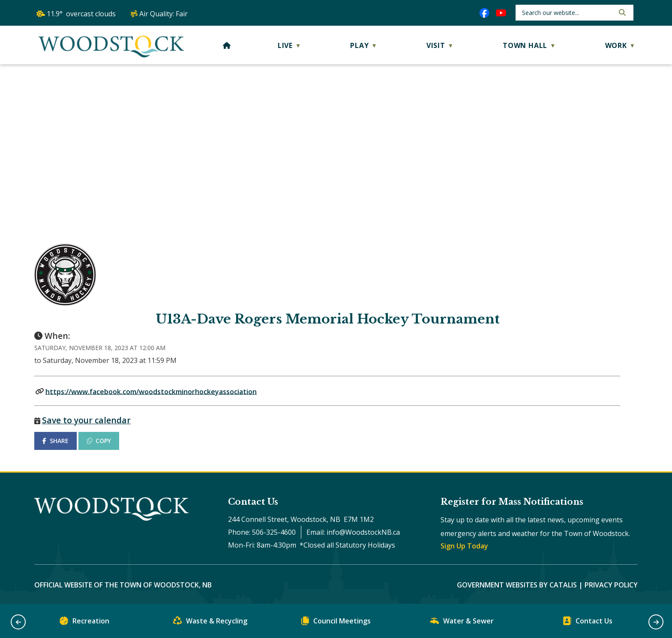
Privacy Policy (611, 585)
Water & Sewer (462, 623)
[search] (567, 13)
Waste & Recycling (210, 623)
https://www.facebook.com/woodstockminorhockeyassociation (151, 391)
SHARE (55, 441)
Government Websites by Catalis (517, 585)
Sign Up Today (464, 546)
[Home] (227, 45)
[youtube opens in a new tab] (501, 13)
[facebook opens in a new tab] (484, 13)
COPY (99, 441)
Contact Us (588, 623)
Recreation (84, 623)
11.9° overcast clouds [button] (81, 14)
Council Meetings (336, 623)
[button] (621, 12)
